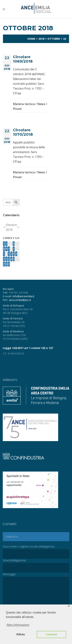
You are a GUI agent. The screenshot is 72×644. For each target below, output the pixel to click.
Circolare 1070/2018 (23, 132)
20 (16, 254)
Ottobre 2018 (11, 227)
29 (4, 264)
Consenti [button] (52, 634)
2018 (41, 39)
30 (6, 264)
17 (9, 254)
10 (9, 249)
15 (4, 254)
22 (4, 259)
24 (9, 259)
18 (11, 254)
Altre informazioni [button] (18, 625)
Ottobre (54, 39)
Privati (17, 109)
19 (14, 254)
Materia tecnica (24, 104)
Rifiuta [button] (21, 634)
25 (11, 259)
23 (6, 259)
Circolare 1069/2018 (23, 59)
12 (14, 249)
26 (14, 259)
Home (31, 39)
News (41, 104)
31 (9, 264)
